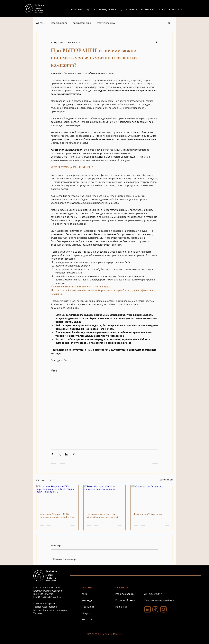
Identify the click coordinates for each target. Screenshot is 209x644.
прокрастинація (82, 23)
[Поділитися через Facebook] (52, 454)
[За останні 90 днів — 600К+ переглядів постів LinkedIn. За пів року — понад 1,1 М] (57, 497)
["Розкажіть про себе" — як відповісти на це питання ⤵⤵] (105, 497)
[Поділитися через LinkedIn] (66, 454)
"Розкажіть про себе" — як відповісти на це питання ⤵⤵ (102, 515)
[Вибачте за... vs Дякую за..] (152, 497)
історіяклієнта (59, 23)
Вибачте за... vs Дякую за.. (148, 514)
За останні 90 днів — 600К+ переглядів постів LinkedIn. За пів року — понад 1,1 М (56, 515)
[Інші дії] (156, 42)
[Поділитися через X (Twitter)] (59, 454)
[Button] (52, 10)
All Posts (41, 23)
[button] (169, 23)
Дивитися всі (166, 480)
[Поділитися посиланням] (74, 454)
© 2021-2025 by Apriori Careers (104, 634)
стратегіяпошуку (106, 23)
